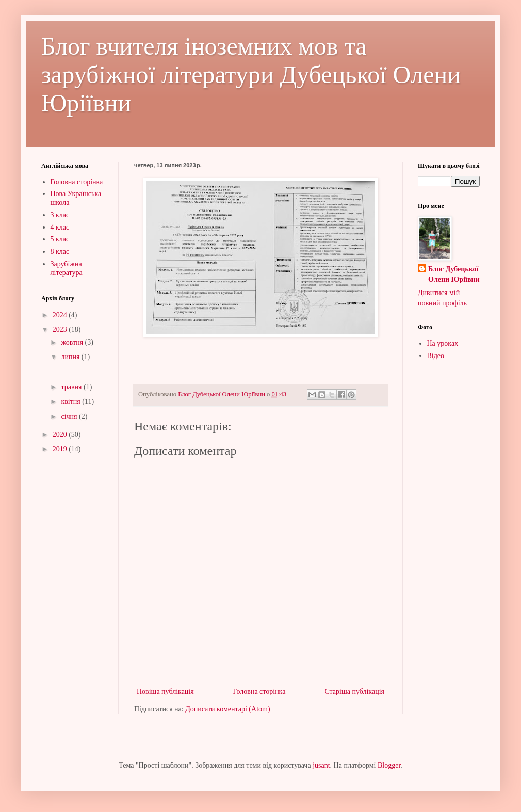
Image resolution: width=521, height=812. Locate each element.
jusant (321, 765)
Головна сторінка (259, 692)
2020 (61, 435)
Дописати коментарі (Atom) (227, 709)
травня (72, 387)
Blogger (389, 765)
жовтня (73, 342)
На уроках (443, 343)
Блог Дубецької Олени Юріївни (454, 274)
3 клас (60, 215)
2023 (61, 329)
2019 (61, 449)
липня (71, 357)
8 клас (60, 251)
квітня (71, 402)
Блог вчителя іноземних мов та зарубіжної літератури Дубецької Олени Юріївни (251, 75)
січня (70, 417)
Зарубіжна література (67, 268)
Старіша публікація (354, 692)
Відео (436, 356)
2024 (61, 315)
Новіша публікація (165, 692)
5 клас (60, 239)
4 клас (60, 227)
